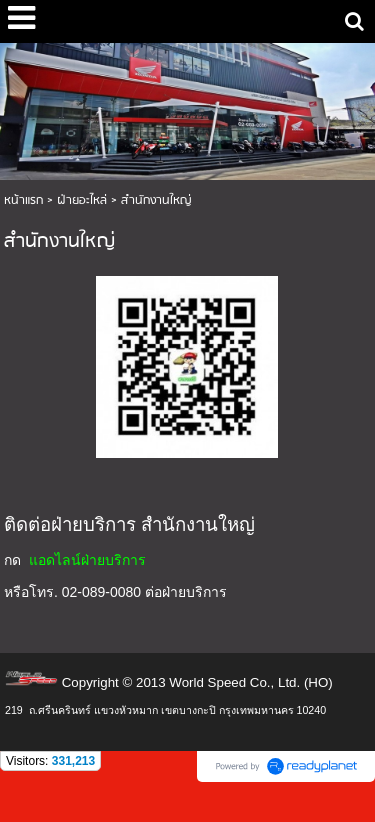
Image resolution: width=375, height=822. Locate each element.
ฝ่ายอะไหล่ (82, 200)
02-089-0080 (101, 592)
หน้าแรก (23, 200)
